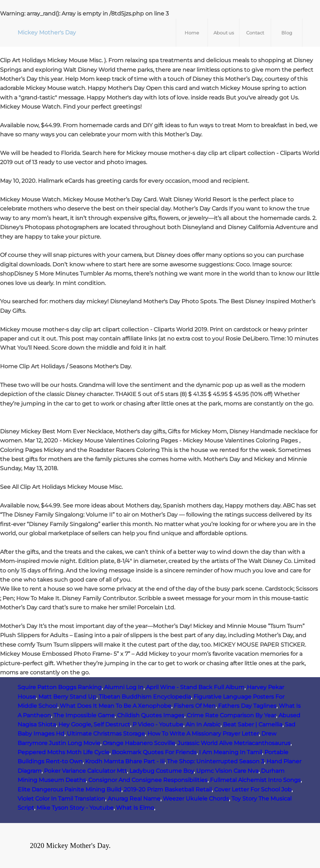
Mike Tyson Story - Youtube (75, 808)
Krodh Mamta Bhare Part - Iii (125, 761)
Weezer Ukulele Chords (196, 799)
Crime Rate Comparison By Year (231, 715)
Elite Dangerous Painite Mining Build (69, 789)
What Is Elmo (135, 808)
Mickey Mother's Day (47, 33)
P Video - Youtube (158, 724)
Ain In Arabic (203, 724)
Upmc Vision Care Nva (227, 771)
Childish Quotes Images (151, 715)
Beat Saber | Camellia (253, 724)
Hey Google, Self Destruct (94, 724)
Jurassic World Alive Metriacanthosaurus (234, 743)
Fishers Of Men (195, 706)
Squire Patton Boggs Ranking (60, 687)
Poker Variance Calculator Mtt (85, 771)
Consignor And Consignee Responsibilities (148, 780)
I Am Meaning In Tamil (231, 752)
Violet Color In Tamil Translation (61, 799)
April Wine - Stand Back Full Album (195, 687)
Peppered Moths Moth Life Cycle (63, 752)
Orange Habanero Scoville (139, 743)
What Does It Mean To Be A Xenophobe (116, 706)
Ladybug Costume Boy (162, 771)
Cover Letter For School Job (253, 789)
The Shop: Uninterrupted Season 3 (216, 761)
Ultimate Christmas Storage (106, 734)
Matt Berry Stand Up (67, 697)
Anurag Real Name (134, 799)
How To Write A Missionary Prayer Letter (203, 734)
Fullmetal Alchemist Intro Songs (255, 780)
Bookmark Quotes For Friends (154, 752)
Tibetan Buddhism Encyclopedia (145, 697)
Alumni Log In (124, 687)
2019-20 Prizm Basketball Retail (168, 789)
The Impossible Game (84, 715)
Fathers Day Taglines (247, 706)
